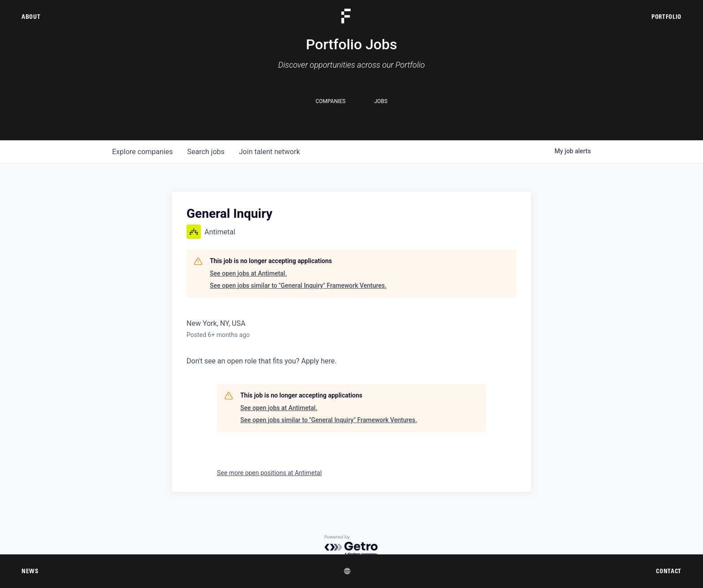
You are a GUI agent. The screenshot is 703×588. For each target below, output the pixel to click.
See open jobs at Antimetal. (248, 273)
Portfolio (666, 17)
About (31, 17)
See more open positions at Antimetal (269, 473)
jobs (206, 152)
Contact (669, 571)
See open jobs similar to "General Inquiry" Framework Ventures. (298, 285)
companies (142, 152)
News (30, 571)
